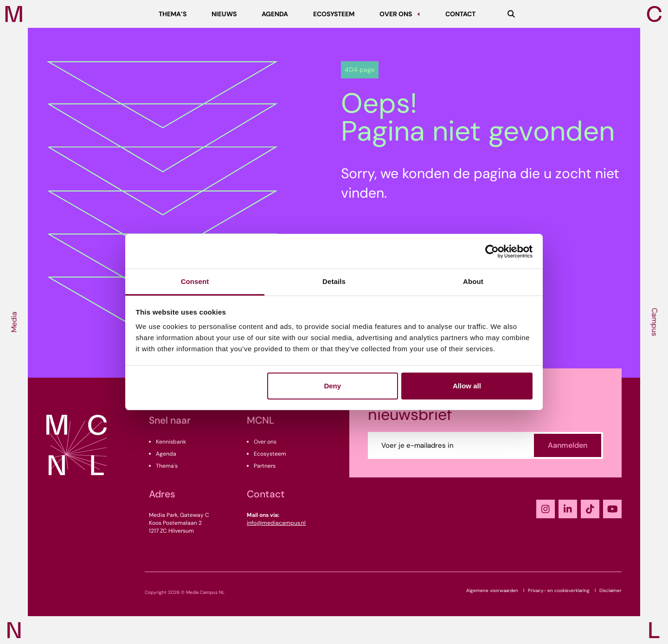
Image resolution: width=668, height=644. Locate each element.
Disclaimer (610, 590)
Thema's (167, 466)
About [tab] (473, 281)
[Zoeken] (511, 14)
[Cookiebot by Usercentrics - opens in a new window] (492, 251)
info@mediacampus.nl (276, 523)
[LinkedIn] (568, 509)
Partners (265, 466)
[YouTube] (612, 509)
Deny (332, 386)
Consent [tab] (195, 281)
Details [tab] (334, 281)
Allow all (467, 386)
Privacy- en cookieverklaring (559, 590)
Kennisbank (171, 442)
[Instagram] (546, 509)
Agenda (166, 454)
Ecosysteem (270, 454)
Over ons (265, 442)
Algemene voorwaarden (492, 590)
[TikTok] (590, 509)
